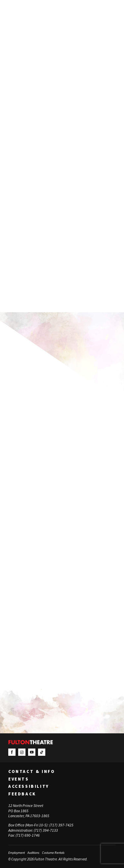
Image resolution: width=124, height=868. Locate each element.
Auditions (33, 853)
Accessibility (29, 786)
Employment (17, 853)
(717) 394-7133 (46, 830)
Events (19, 779)
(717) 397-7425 (61, 825)
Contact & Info (32, 772)
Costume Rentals (53, 853)
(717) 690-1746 (28, 835)
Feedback (22, 794)
